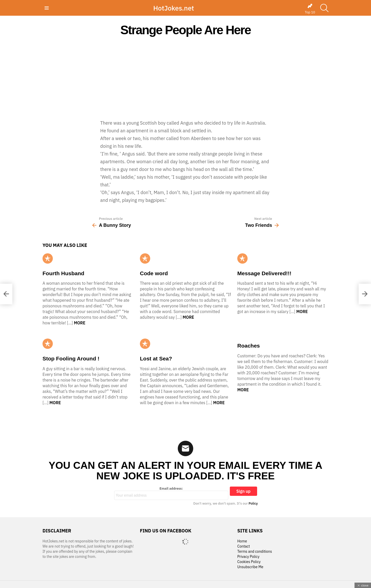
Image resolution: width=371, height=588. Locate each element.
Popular (48, 258)
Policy (253, 503)
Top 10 (310, 9)
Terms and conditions (255, 552)
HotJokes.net (174, 8)
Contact (244, 546)
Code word (154, 273)
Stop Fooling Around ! (71, 358)
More (80, 323)
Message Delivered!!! (264, 273)
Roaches (249, 346)
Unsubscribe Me (250, 567)
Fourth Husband (63, 273)
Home (242, 541)
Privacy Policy (248, 557)
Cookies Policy (249, 562)
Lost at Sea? (156, 358)
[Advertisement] (185, 78)
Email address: (171, 493)
